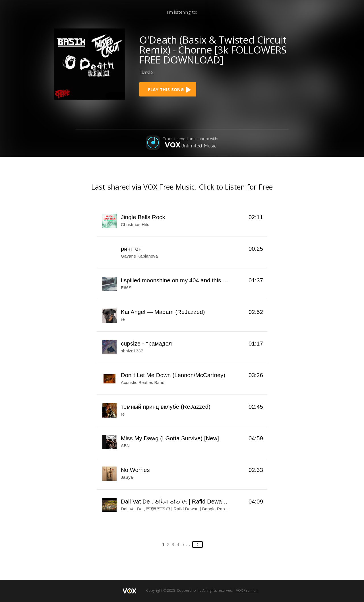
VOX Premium (247, 590)
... (188, 544)
